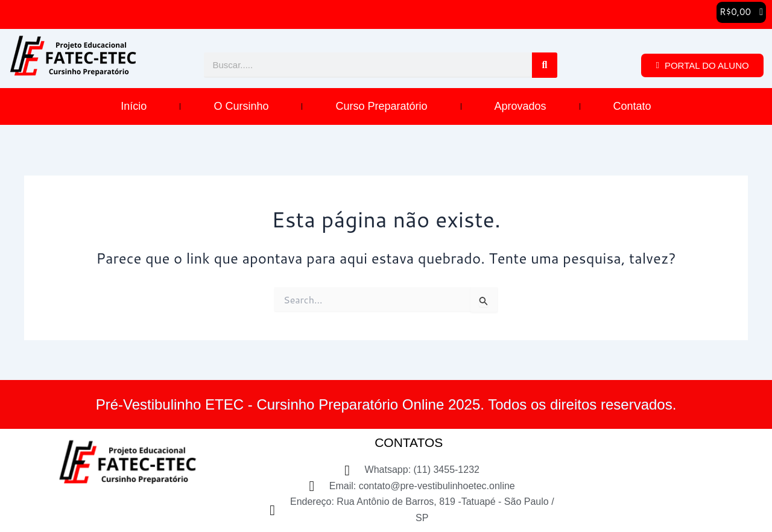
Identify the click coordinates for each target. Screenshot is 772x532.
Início (134, 107)
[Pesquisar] (545, 66)
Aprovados (520, 107)
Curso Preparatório (381, 107)
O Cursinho (241, 107)
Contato (632, 107)
